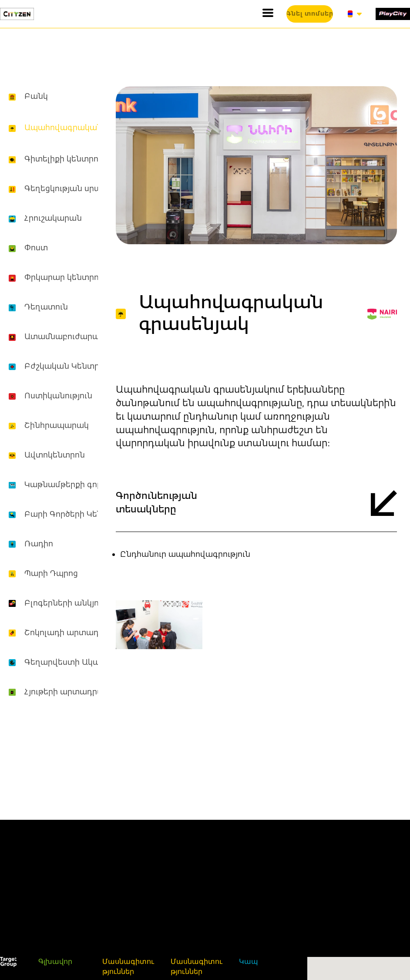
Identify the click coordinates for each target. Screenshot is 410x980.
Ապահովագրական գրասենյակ (88, 128)
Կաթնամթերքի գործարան (78, 485)
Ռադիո (39, 544)
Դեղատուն (46, 307)
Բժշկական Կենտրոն (67, 367)
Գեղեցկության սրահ (65, 189)
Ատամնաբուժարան (65, 337)
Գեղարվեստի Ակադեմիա (76, 663)
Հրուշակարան (53, 219)
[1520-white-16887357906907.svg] (8, 962)
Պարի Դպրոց (51, 574)
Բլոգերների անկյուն (66, 603)
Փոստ (36, 248)
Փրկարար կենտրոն (64, 278)
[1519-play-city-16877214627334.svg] (393, 14)
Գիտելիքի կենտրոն (64, 159)
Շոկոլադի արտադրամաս (76, 633)
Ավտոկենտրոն (55, 455)
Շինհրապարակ (57, 426)
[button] (268, 13)
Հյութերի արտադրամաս (73, 692)
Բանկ (36, 97)
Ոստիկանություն (58, 396)
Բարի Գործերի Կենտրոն (74, 515)
